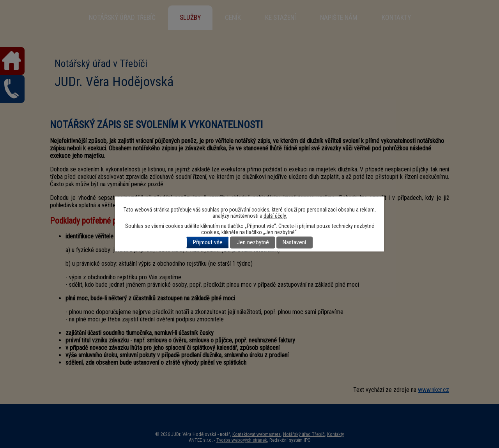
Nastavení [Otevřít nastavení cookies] (294, 243)
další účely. (275, 216)
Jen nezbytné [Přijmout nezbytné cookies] (253, 243)
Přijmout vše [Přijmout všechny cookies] (208, 243)
